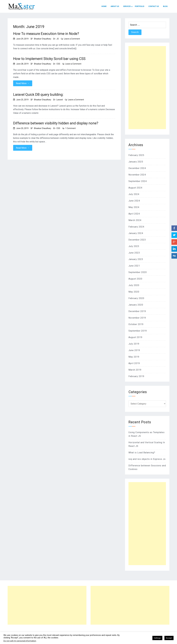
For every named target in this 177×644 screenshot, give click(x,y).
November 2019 (137, 318)
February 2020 (136, 298)
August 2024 (135, 188)
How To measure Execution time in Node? (46, 34)
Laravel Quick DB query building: (38, 95)
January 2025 (136, 162)
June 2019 (134, 350)
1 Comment (70, 128)
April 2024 (134, 214)
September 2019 (138, 331)
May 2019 (134, 357)
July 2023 (134, 246)
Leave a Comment (72, 39)
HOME (104, 6)
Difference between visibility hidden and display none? (56, 123)
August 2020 (135, 279)
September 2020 (138, 272)
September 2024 (138, 181)
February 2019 (136, 376)
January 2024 (136, 233)
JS (58, 39)
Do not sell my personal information (20, 641)
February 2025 (136, 155)
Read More (23, 83)
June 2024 (134, 201)
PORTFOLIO (140, 6)
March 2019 (135, 370)
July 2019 (134, 344)
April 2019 (134, 363)
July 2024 (134, 194)
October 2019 (136, 324)
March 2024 (135, 220)
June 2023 (134, 253)
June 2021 (134, 266)
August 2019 (135, 337)
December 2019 (137, 311)
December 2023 (137, 240)
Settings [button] (157, 638)
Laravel (60, 100)
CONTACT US (154, 6)
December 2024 (137, 168)
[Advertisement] (147, 88)
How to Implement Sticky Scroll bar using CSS (49, 59)
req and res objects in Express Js (147, 459)
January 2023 (136, 259)
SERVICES (127, 6)
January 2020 (136, 305)
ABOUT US (115, 6)
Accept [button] (169, 638)
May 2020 (134, 292)
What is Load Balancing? (142, 453)
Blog (165, 6)
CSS (58, 64)
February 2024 (136, 227)
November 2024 (137, 175)
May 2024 (134, 207)
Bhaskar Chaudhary (43, 39)
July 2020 (134, 285)
